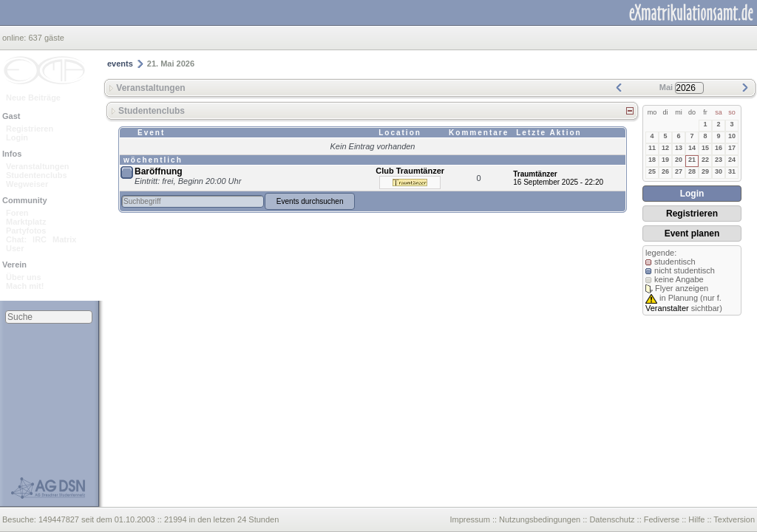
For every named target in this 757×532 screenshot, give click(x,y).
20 (679, 160)
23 (719, 160)
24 (732, 160)
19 (665, 160)
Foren (17, 213)
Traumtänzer (535, 174)
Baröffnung (159, 171)
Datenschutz (612, 519)
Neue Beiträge (33, 98)
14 (692, 148)
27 (679, 171)
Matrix (64, 239)
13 (679, 148)
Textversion (734, 519)
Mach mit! (25, 286)
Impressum (469, 519)
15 (705, 148)
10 (732, 136)
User (15, 248)
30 (719, 171)
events (120, 64)
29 (705, 171)
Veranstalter (667, 308)
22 (705, 160)
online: (15, 38)
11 (652, 148)
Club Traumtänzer (410, 171)
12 (665, 148)
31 (732, 171)
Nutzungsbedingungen (540, 519)
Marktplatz (26, 222)
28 (692, 171)
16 (719, 148)
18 (652, 160)
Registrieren (30, 129)
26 (665, 171)
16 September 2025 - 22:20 (558, 182)
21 (692, 160)
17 (732, 148)
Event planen (692, 233)
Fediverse (662, 519)
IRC (40, 239)
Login (17, 137)
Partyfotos (26, 231)
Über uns (24, 277)
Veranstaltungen (38, 166)
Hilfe (696, 519)
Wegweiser (27, 184)
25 (652, 171)
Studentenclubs (37, 175)
